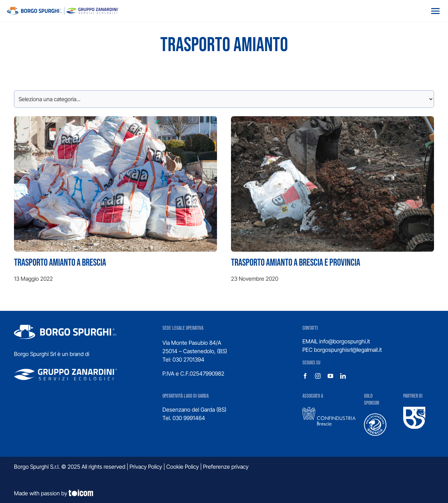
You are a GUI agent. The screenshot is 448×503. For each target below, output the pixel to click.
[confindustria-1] (329, 410)
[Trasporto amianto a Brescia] (115, 203)
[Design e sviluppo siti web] (224, 493)
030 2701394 (188, 359)
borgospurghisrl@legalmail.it (348, 350)
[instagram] (318, 376)
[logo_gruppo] (63, 10)
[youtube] (330, 376)
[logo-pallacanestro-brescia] (375, 416)
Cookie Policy (183, 467)
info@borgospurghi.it (345, 341)
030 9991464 (189, 418)
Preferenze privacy (226, 467)
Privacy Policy (146, 467)
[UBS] (414, 410)
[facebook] (305, 376)
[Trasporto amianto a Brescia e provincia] (332, 203)
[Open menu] (435, 11)
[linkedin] (343, 376)
